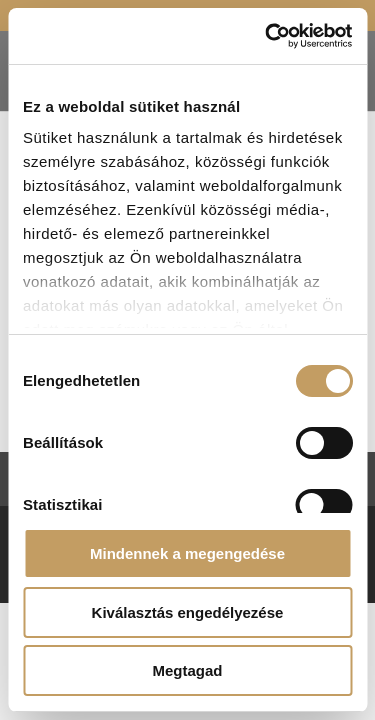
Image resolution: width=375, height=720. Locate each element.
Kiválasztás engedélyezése (188, 612)
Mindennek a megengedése (187, 553)
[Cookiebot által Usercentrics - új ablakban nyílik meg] (267, 36)
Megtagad (187, 670)
